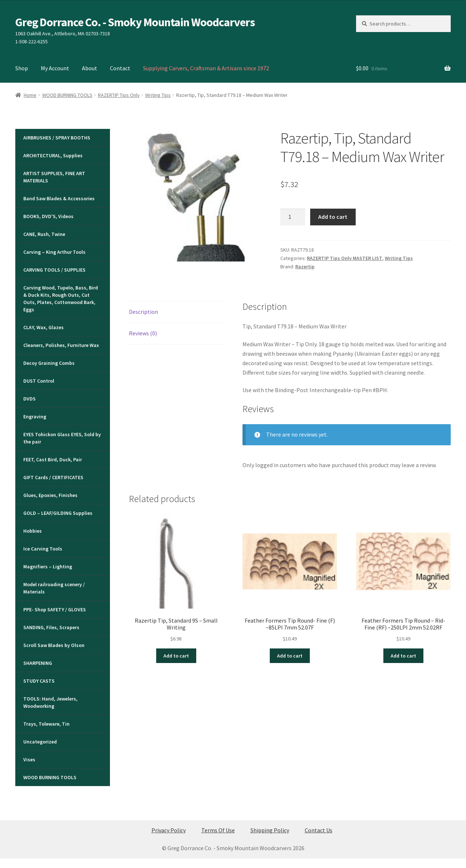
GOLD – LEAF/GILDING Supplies (58, 513)
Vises (29, 759)
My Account (55, 68)
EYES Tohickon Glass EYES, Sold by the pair (62, 438)
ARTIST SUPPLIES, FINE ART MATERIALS (54, 177)
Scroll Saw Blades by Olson (54, 645)
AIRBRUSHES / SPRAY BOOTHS (57, 138)
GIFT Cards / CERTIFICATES (53, 477)
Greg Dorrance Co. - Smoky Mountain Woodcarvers (135, 22)
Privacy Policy (169, 830)
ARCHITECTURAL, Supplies (53, 155)
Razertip (305, 267)
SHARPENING (38, 663)
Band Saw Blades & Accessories (59, 198)
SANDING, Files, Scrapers (51, 627)
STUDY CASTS (39, 681)
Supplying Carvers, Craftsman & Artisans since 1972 (206, 68)
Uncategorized (40, 742)
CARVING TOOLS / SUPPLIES (54, 270)
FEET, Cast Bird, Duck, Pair (53, 459)
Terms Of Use (218, 830)
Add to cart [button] (176, 656)
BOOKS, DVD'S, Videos (48, 216)
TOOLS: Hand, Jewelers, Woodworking (50, 702)
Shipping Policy (270, 830)
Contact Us (319, 830)
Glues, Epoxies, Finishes (50, 495)
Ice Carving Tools (43, 549)
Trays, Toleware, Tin (46, 724)
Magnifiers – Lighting (48, 567)
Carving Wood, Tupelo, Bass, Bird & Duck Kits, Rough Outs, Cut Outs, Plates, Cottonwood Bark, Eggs (61, 299)
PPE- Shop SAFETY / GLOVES (55, 609)
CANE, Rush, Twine (44, 234)
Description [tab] (143, 312)
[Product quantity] (293, 217)
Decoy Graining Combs (49, 363)
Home (30, 95)
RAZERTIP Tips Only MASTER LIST (345, 258)
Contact (120, 68)
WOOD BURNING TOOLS (67, 95)
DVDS (29, 399)
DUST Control (39, 381)
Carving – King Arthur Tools (54, 252)
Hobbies (33, 531)
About (90, 68)
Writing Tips (158, 95)
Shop (22, 68)
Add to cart (333, 217)
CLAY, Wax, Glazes (44, 327)
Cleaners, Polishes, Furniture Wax (61, 345)
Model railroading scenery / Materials (54, 588)
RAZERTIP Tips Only (119, 95)
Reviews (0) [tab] (143, 333)
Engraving (35, 417)
